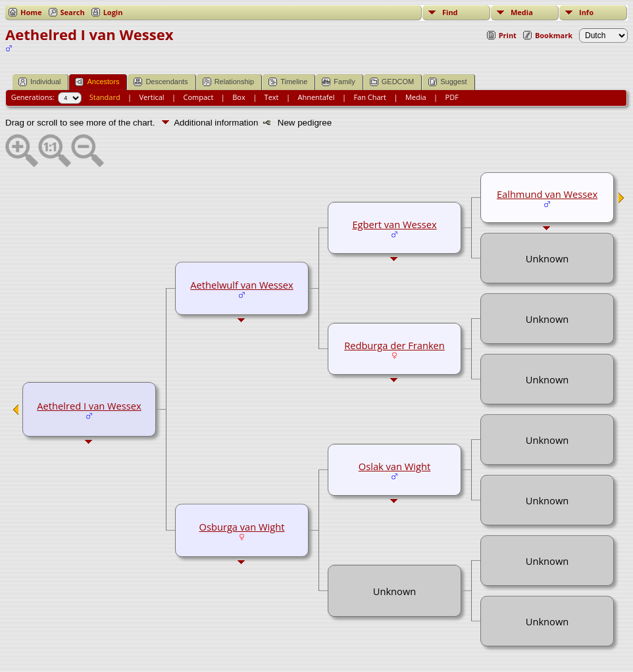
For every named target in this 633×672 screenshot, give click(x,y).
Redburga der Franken (394, 345)
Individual (39, 82)
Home (31, 12)
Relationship (229, 82)
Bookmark (554, 35)
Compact (199, 97)
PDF (452, 97)
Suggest (447, 82)
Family (338, 82)
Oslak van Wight (394, 466)
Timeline (288, 82)
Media (522, 12)
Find (450, 12)
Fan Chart (370, 97)
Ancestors (97, 82)
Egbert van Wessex (394, 224)
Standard (105, 97)
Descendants (161, 82)
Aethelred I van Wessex (89, 406)
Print (508, 35)
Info (586, 12)
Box (239, 97)
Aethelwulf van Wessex (241, 285)
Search (73, 12)
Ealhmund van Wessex (547, 194)
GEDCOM (392, 82)
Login (113, 12)
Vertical (152, 97)
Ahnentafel (316, 97)
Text (272, 97)
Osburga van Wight (242, 527)
